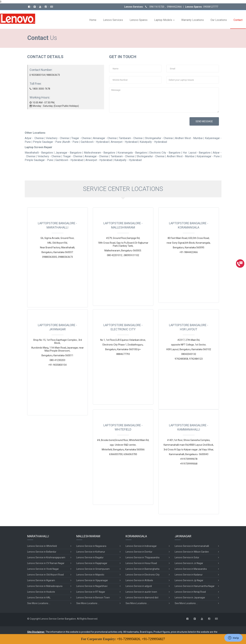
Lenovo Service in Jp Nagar (189, 580)
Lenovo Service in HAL (39, 597)
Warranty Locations (193, 20)
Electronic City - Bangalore (165, 153)
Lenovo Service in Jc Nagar (189, 563)
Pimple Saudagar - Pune (47, 142)
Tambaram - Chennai (131, 138)
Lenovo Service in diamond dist (142, 597)
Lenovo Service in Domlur (139, 551)
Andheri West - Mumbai (189, 138)
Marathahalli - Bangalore (39, 153)
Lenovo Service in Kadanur (189, 574)
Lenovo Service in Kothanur (91, 551)
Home (93, 20)
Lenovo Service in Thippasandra (143, 557)
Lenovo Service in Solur (187, 557)
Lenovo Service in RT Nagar (91, 591)
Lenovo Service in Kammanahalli (192, 546)
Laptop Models (164, 20)
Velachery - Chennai (58, 138)
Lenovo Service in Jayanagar (190, 597)
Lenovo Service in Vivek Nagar (43, 568)
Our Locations (219, 20)
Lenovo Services (113, 20)
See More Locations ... (39, 603)
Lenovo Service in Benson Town (93, 597)
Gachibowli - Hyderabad (95, 142)
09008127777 (211, 7)
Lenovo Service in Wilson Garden (192, 551)
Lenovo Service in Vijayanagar (92, 580)
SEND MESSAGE (204, 121)
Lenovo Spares (139, 20)
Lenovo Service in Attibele (139, 580)
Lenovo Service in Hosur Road (141, 563)
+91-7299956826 (128, 639)
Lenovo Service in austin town (141, 591)
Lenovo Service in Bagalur (90, 557)
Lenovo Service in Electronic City (143, 574)
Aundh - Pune (71, 142)
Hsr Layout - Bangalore (197, 153)
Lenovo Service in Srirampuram (93, 568)
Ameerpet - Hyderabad (124, 142)
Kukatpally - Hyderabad (153, 142)
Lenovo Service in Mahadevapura (45, 586)
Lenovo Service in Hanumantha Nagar (195, 586)
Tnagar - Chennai (81, 138)
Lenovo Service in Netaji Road (190, 591)
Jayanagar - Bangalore (68, 153)
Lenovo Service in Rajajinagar (92, 563)
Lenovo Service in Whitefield (42, 546)
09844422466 (174, 7)
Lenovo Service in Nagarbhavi (92, 586)
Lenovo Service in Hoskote (41, 591)
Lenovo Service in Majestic (90, 574)
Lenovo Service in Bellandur (42, 551)
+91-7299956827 (153, 639)
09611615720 (157, 7)
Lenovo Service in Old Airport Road (45, 574)
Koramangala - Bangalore (132, 153)
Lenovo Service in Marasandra (191, 568)
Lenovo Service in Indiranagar (141, 546)
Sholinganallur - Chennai (159, 138)
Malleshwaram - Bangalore (100, 153)
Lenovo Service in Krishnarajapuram (46, 557)
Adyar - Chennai (34, 138)
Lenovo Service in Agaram (41, 580)
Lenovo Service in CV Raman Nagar (46, 563)
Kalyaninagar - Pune (208, 156)
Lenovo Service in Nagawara (91, 546)
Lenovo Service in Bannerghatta (143, 568)
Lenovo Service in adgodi (139, 586)
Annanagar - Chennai (105, 138)
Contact (238, 20)
